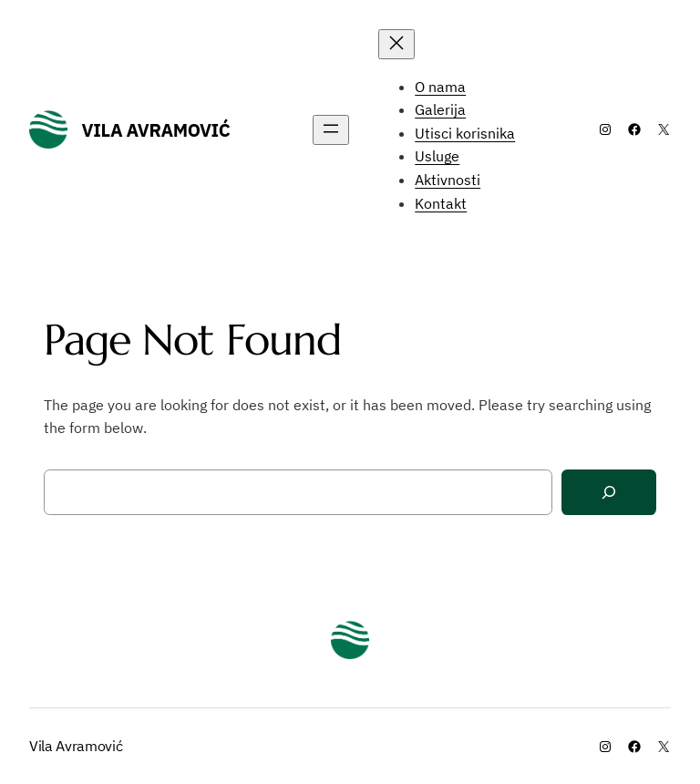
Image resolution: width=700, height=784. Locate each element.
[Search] (609, 493)
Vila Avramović (156, 130)
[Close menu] (396, 44)
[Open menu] (331, 130)
